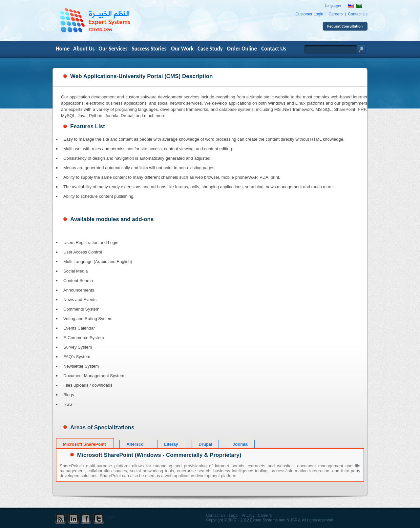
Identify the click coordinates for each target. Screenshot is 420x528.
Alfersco (135, 444)
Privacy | (249, 516)
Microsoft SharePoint (85, 444)
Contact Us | (217, 516)
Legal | (235, 516)
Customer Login (309, 14)
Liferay (171, 444)
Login (109, 517)
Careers (336, 14)
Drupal (205, 444)
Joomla (240, 444)
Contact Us (358, 14)
